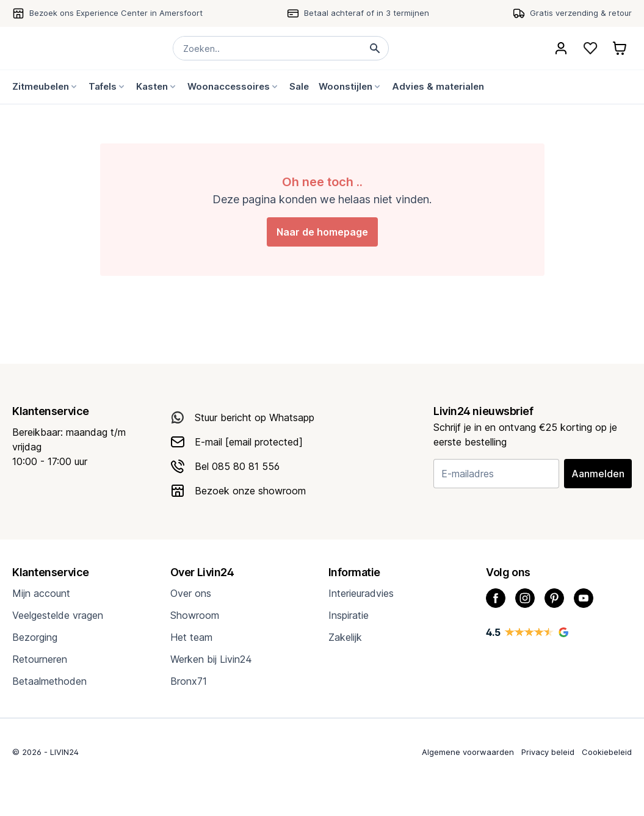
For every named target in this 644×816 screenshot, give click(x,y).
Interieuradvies (361, 593)
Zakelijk (345, 637)
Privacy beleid (548, 752)
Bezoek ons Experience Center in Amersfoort (116, 13)
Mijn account (41, 593)
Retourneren (40, 659)
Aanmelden (598, 474)
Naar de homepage (322, 232)
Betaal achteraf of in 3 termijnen (367, 13)
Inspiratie (349, 615)
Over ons (191, 593)
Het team (191, 637)
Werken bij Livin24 (211, 659)
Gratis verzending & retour (581, 13)
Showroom (195, 615)
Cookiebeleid (607, 752)
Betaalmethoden (49, 681)
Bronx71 (189, 681)
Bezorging (35, 637)
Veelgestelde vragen (58, 615)
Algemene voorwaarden (468, 752)
